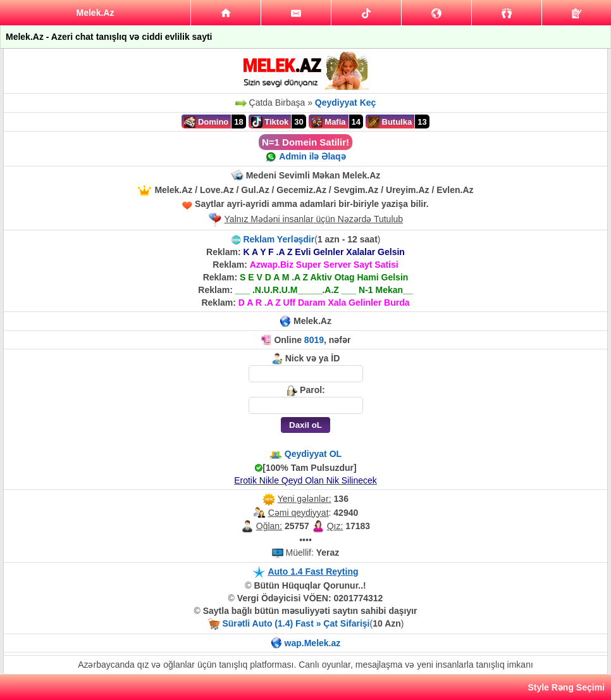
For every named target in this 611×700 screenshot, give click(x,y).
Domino (206, 122)
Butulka (390, 122)
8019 (314, 340)
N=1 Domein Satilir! (305, 142)
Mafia (329, 122)
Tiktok (270, 122)
